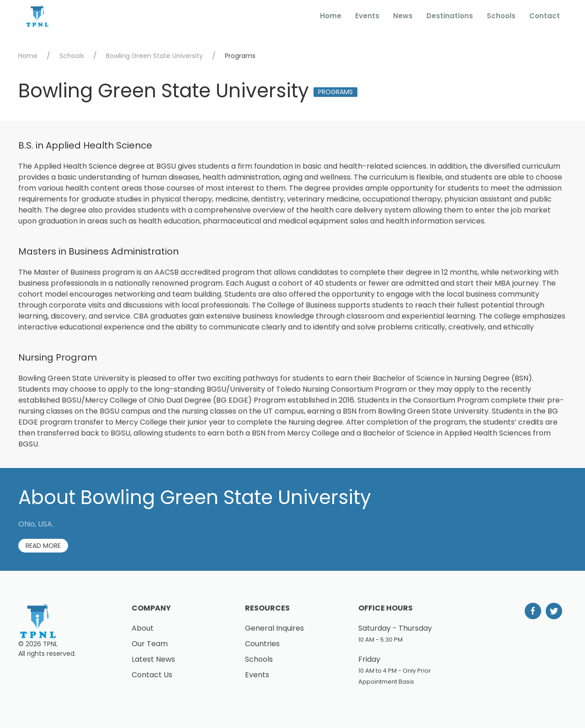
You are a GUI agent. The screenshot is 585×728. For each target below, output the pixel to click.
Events (367, 16)
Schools (501, 16)
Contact (545, 16)
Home (331, 16)
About (143, 628)
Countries (262, 644)
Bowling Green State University (154, 56)
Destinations (450, 16)
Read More (43, 546)
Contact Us (152, 675)
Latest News (153, 659)
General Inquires (274, 628)
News (403, 16)
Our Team (150, 644)
